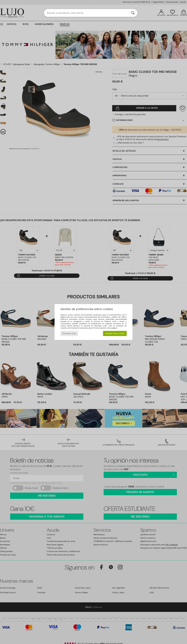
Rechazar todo (69, 333)
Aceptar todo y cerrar (115, 333)
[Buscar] (133, 13)
